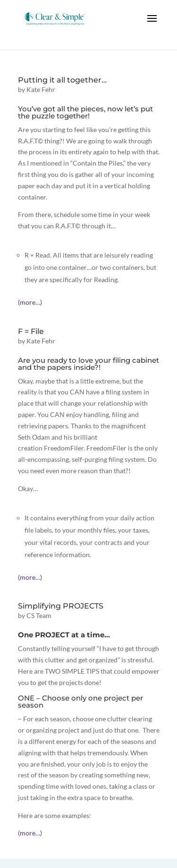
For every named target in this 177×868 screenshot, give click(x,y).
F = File (31, 331)
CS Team (39, 615)
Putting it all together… (62, 80)
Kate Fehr (41, 89)
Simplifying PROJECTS (61, 606)
